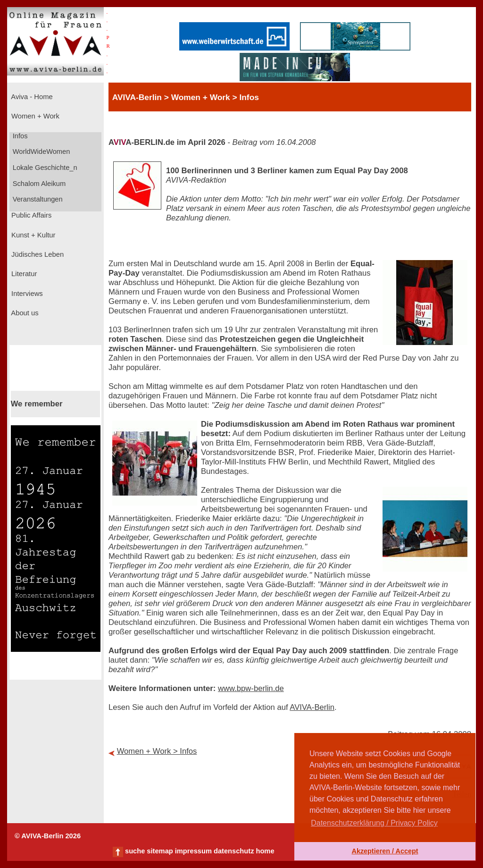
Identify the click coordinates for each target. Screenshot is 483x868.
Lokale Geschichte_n (44, 168)
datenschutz (234, 851)
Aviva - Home (31, 97)
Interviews (26, 294)
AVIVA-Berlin (312, 707)
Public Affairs (30, 215)
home (265, 851)
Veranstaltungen (37, 199)
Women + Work (34, 116)
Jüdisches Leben (37, 254)
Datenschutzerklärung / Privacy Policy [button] (374, 823)
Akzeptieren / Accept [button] (385, 851)
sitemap (160, 851)
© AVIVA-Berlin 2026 (48, 836)
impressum (193, 851)
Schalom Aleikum (38, 184)
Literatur (23, 274)
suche (135, 851)
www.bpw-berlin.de (251, 688)
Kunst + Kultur (32, 235)
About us (24, 313)
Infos (19, 136)
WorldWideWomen (41, 152)
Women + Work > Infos (157, 751)
